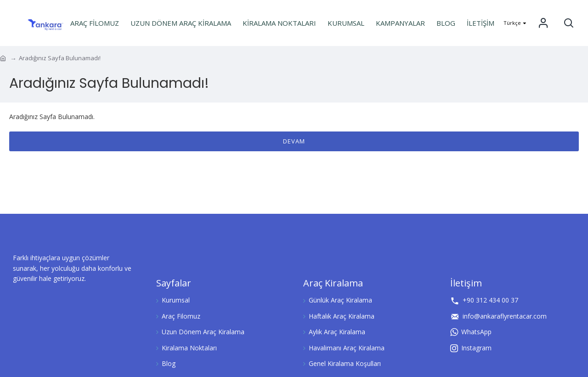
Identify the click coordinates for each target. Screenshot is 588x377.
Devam (294, 141)
